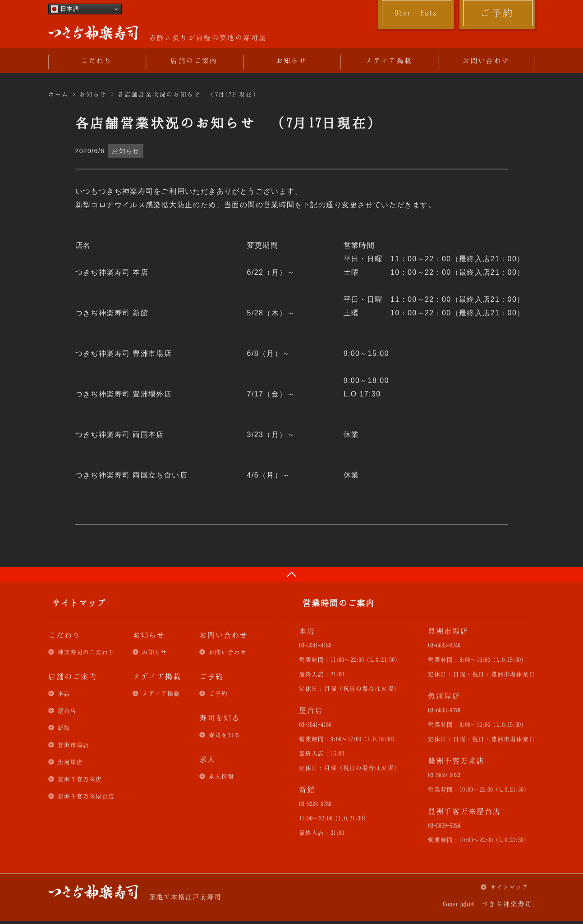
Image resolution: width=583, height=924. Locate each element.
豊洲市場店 (73, 745)
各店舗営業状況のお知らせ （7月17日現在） (189, 94)
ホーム (59, 94)
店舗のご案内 (194, 60)
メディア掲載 (389, 60)
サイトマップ (509, 887)
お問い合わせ (486, 60)
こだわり (97, 60)
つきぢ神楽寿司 (93, 33)
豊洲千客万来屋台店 (86, 796)
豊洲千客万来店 (80, 779)
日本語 (65, 9)
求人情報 (221, 776)
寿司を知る (225, 735)
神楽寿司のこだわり (86, 652)
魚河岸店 (70, 762)
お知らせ (292, 60)
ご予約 (497, 13)
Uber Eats (416, 13)
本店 (64, 693)
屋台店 (67, 710)
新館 (64, 728)
